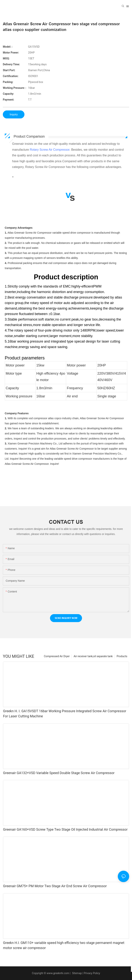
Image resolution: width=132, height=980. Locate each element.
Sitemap (77, 973)
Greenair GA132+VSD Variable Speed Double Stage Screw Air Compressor (59, 773)
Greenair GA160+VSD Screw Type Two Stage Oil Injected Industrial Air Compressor (65, 829)
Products (122, 656)
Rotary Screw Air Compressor (50, 150)
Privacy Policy (92, 973)
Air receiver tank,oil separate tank (93, 656)
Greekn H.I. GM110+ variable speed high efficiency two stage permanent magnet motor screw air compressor (64, 945)
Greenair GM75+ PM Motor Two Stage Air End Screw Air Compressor (55, 886)
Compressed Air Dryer (57, 656)
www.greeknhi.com (58, 973)
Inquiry (14, 114)
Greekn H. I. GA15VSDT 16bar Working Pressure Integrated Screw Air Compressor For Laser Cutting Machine (65, 714)
